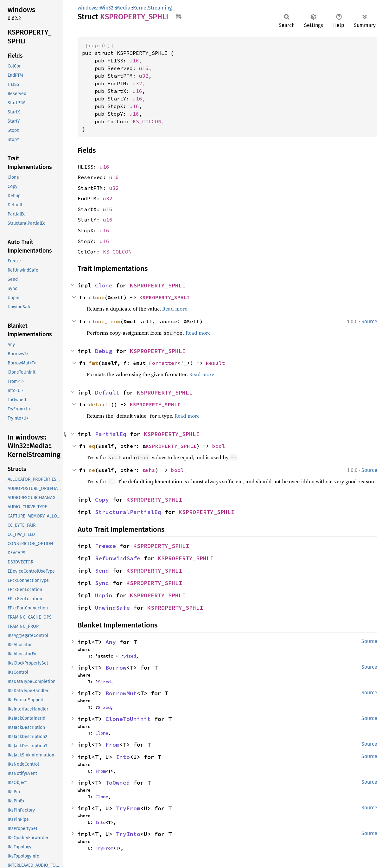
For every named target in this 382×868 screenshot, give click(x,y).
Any (111, 642)
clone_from (105, 321)
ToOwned (118, 783)
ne (92, 470)
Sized (130, 656)
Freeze (105, 546)
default (100, 404)
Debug (104, 351)
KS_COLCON (147, 121)
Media (123, 8)
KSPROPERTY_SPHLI (158, 285)
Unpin (104, 595)
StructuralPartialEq (128, 512)
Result (215, 363)
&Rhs (149, 470)
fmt (93, 363)
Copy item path (178, 16)
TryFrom (128, 808)
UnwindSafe (112, 608)
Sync (102, 583)
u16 (134, 61)
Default (107, 392)
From (112, 745)
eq (92, 446)
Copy (102, 500)
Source (369, 321)
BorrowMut (121, 693)
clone (97, 297)
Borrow (116, 668)
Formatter (163, 363)
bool (219, 446)
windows (87, 8)
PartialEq (111, 434)
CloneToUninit (128, 719)
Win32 (107, 8)
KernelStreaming (152, 8)
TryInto (128, 834)
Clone (104, 285)
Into (123, 757)
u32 (144, 76)
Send (102, 571)
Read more (175, 309)
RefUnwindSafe (118, 558)
